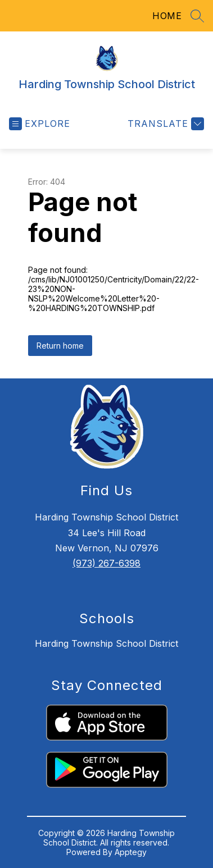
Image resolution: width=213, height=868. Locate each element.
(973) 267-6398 (107, 563)
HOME (167, 16)
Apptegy (131, 852)
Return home (60, 346)
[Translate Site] (164, 124)
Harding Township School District (107, 643)
